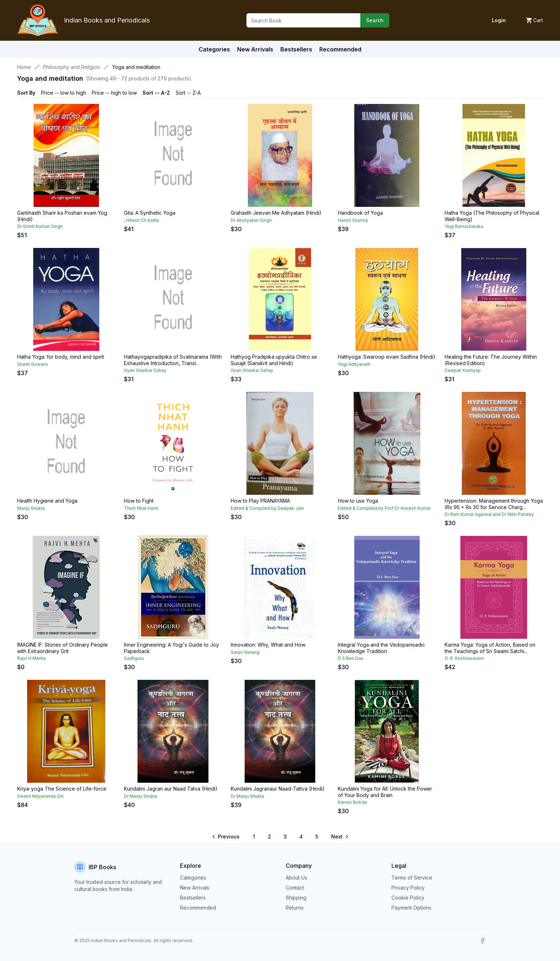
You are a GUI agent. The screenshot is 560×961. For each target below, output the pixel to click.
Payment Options (411, 908)
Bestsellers (193, 898)
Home (24, 67)
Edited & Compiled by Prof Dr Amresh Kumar (384, 508)
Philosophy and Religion (72, 67)
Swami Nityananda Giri (40, 796)
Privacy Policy (408, 888)
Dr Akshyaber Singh (251, 220)
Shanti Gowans (33, 364)
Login (499, 20)
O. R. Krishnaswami (464, 658)
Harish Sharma (353, 220)
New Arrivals (195, 888)
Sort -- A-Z (156, 93)
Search (375, 20)
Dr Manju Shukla (141, 796)
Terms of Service (412, 878)
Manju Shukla (31, 508)
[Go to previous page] (226, 837)
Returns (295, 908)
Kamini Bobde (352, 802)
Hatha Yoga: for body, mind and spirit (61, 357)
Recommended (198, 908)
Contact (295, 888)
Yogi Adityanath (354, 364)
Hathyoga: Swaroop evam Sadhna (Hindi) (387, 357)
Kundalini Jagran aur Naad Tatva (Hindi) (171, 789)
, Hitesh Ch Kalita (141, 220)
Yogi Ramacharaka (464, 226)
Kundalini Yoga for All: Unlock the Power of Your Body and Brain (385, 792)
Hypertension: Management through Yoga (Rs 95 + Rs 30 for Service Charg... (494, 504)
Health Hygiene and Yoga (47, 501)
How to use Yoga (358, 501)
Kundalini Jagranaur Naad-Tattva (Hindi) (278, 789)
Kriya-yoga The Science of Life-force (62, 789)
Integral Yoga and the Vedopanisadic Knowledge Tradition (381, 648)
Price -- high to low (114, 93)
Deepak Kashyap (463, 370)
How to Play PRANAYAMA (260, 501)
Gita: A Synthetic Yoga (150, 213)
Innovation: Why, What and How (268, 645)
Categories (214, 49)
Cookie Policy (408, 898)
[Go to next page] (339, 837)
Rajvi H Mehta (31, 658)
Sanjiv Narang (245, 652)
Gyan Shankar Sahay (145, 370)
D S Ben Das (351, 658)
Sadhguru (134, 658)
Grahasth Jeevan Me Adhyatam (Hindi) (276, 213)
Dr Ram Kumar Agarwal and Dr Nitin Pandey (489, 514)
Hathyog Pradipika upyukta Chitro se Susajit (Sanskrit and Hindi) (274, 360)
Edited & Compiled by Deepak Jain (267, 508)
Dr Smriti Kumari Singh (40, 226)
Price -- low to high (64, 93)
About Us (296, 878)
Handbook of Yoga (360, 213)
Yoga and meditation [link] (136, 67)
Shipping (296, 898)
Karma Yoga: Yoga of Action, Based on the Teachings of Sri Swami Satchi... (490, 648)
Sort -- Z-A (188, 93)
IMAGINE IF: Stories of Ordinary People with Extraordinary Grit (62, 648)
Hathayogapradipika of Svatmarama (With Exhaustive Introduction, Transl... (173, 360)
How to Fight (139, 501)
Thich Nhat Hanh (141, 508)
